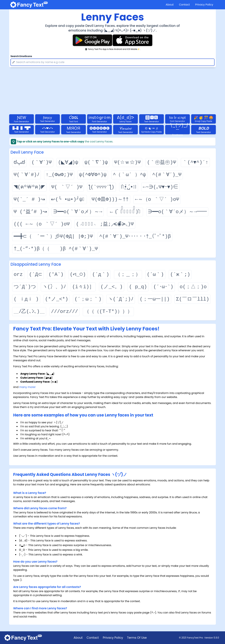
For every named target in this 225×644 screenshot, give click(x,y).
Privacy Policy (204, 5)
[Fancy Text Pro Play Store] (92, 40)
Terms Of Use (137, 638)
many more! (27, 387)
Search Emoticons (21, 56)
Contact (184, 5)
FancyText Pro (195, 638)
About (170, 5)
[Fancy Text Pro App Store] (132, 40)
